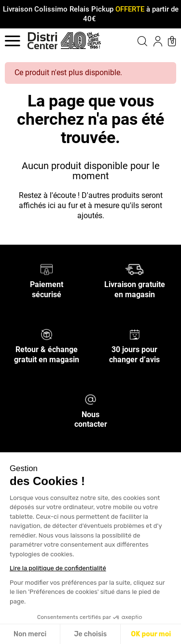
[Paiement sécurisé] (47, 269)
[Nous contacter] (90, 399)
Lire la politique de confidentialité (58, 568)
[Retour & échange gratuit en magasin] (47, 334)
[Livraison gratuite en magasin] (134, 269)
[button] (135, 41)
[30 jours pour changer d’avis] (135, 334)
